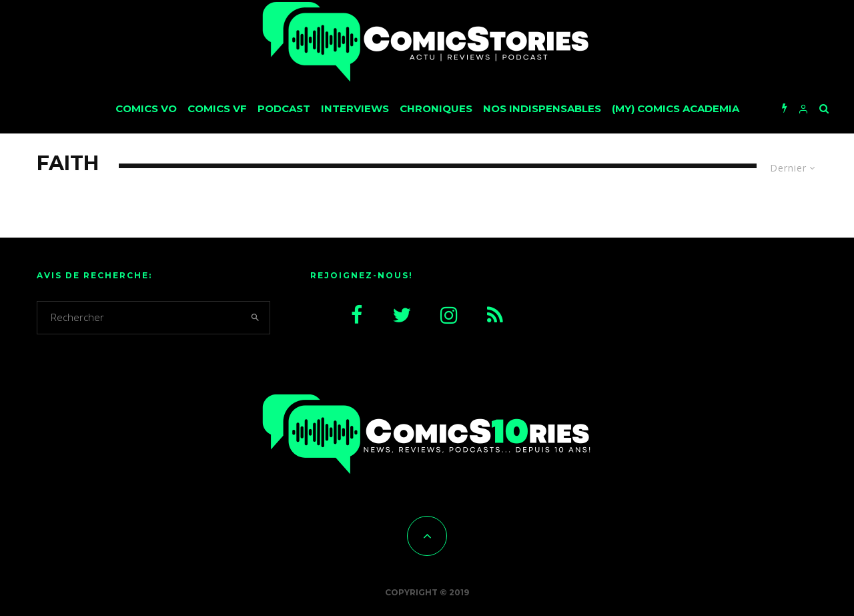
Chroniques (436, 108)
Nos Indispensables (542, 108)
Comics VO (146, 108)
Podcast (284, 108)
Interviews (355, 108)
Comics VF (217, 108)
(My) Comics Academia (676, 108)
